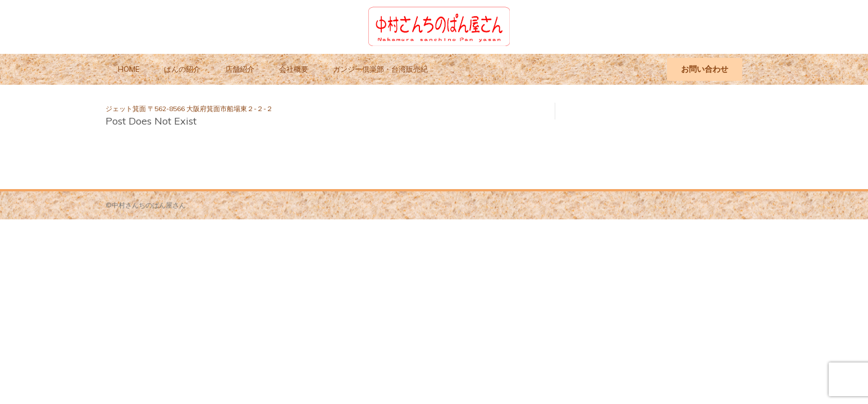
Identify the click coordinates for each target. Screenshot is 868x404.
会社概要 (294, 69)
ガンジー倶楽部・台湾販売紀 (380, 69)
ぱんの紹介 (182, 69)
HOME (129, 69)
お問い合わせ (705, 69)
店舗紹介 (240, 69)
